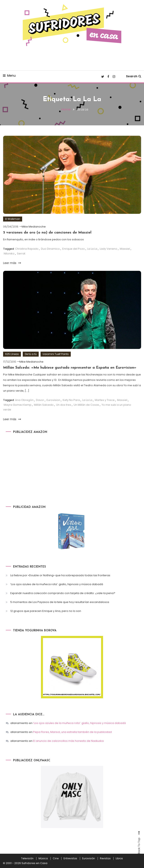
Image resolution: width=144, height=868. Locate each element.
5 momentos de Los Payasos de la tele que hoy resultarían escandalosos (60, 602)
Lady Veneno (109, 249)
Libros (119, 858)
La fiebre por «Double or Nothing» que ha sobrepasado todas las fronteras (60, 575)
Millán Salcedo (44, 405)
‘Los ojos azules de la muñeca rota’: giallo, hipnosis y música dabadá (57, 584)
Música (43, 858)
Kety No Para (71, 400)
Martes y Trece (105, 400)
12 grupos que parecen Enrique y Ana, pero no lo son (46, 611)
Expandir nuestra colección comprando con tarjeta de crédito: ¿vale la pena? (63, 593)
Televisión (27, 858)
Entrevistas (70, 858)
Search (134, 76)
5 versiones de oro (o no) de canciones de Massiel (47, 233)
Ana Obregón (24, 400)
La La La (92, 249)
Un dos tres (64, 405)
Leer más (12, 263)
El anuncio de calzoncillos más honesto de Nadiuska (68, 741)
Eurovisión (89, 858)
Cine (56, 858)
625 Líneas (12, 354)
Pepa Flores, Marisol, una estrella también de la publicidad (72, 732)
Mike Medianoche (34, 227)
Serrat (21, 254)
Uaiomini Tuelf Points (56, 354)
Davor (40, 400)
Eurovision (53, 400)
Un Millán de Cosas (86, 405)
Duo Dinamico (50, 249)
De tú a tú (31, 354)
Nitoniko (9, 254)
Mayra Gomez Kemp (18, 405)
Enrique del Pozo (74, 249)
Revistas (105, 858)
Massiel (125, 249)
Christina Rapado (27, 249)
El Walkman (13, 219)
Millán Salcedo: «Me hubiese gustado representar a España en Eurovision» (70, 368)
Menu (9, 76)
